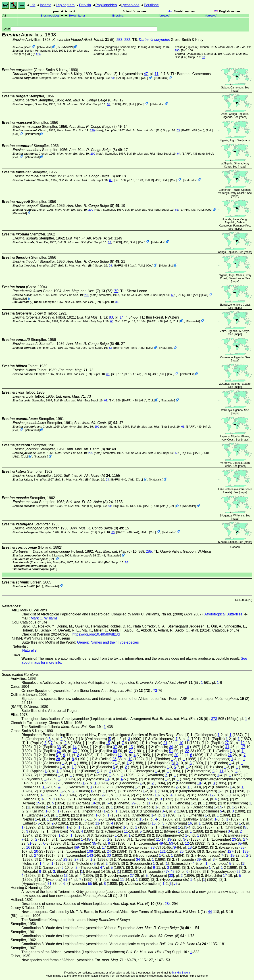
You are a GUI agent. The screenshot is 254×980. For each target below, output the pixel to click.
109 (90, 851)
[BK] (184, 50)
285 (149, 551)
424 (38, 54)
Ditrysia (85, 5)
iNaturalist (45, 47)
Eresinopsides (50, 16)
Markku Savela (181, 973)
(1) (107, 50)
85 (243, 847)
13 (107, 779)
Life (33, 5)
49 (115, 751)
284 (168, 904)
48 (173, 872)
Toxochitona (77, 16)
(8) (91, 100)
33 (59, 747)
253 (119, 40)
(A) (89, 238)
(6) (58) (119, 551)
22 (187, 751)
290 (177, 50)
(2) (86, 555)
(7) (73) (88, 291)
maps (235, 91)
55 (90, 884)
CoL (28, 47)
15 (108, 743)
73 (155, 691)
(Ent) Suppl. (85, 78)
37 (115, 747)
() (164, 16)
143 (90, 855)
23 (234, 839)
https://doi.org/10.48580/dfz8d (96, 634)
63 (203, 57)
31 (29, 843)
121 (163, 851)
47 (146, 74)
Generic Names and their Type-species (108, 642)
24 (230, 755)
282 (127, 40)
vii (175, 884)
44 (210, 912)
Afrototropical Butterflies (223, 614)
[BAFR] (120, 78)
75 (116, 291)
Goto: (80, 29)
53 (177, 453)
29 (133, 803)
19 (93, 803)
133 (245, 851)
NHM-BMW (66, 47)
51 (171, 751)
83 (111, 317)
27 (227, 743)
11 (156, 74)
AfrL (123, 54)
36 (117, 302)
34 (138, 859)
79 (174, 847)
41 (227, 747)
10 (181, 743)
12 (243, 743)
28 (58, 759)
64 (179, 154)
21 (165, 743)
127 (230, 851)
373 (214, 719)
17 (243, 747)
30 (109, 855)
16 (187, 747)
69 (77, 847)
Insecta (46, 5)
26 (182, 851)
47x (167, 872)
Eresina (118, 16)
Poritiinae (151, 5)
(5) (83, 40)
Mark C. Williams (44, 618)
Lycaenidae (130, 5)
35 (94, 843)
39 (171, 747)
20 (75, 751)
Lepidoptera (65, 5)
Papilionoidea (106, 5)
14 (122, 317)
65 (240, 843)
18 (190, 847)
